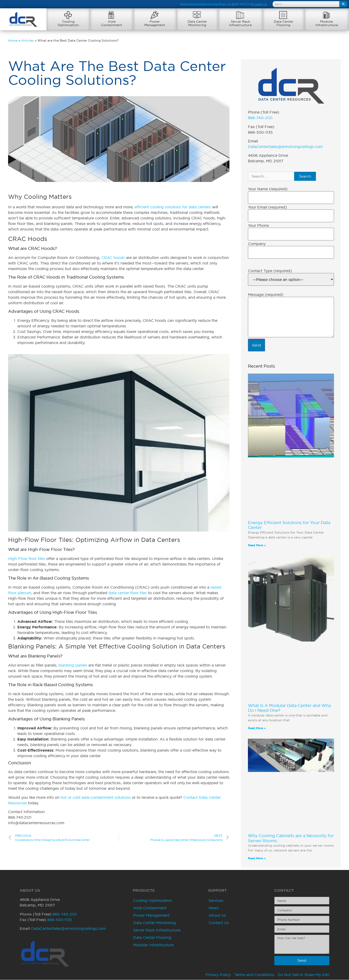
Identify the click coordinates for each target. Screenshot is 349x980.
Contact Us (219, 923)
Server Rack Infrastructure (157, 930)
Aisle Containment (150, 908)
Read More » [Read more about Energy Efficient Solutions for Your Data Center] (257, 545)
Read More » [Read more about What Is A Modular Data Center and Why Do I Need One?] (257, 728)
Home (13, 41)
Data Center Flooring (152, 938)
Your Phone (258, 226)
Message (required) (266, 295)
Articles (28, 41)
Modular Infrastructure (153, 945)
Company (257, 244)
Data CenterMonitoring (197, 23)
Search (305, 177)
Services (216, 901)
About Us (217, 915)
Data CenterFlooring (284, 23)
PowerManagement (155, 23)
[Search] (343, 4)
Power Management (151, 915)
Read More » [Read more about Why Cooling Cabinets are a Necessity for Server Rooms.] (257, 859)
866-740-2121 (260, 118)
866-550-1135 (60, 920)
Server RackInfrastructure (240, 23)
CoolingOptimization (68, 23)
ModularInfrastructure (327, 23)
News (214, 908)
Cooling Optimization (153, 901)
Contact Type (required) (270, 271)
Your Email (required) (267, 207)
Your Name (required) (268, 189)
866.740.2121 (242, 4)
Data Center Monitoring (154, 923)
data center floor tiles (128, 593)
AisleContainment (112, 23)
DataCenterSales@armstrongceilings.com (206, 4)
